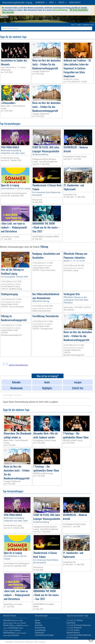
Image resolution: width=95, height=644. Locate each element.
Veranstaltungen (8, 395)
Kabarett (19, 623)
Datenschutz (19, 642)
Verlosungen (6, 631)
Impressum (29, 642)
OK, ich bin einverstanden (79, 10)
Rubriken (40, 2)
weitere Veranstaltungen (15, 365)
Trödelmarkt (17, 630)
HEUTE (61, 2)
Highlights (75, 2)
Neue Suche (18, 395)
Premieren (15, 635)
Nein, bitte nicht (8, 12)
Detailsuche (40, 633)
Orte (52, 2)
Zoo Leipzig (23, 633)
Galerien (20, 625)
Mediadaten (9, 642)
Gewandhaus (15, 621)
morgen (79, 25)
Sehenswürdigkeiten (8, 623)
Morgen (21, 628)
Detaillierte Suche (88, 25)
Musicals (23, 623)
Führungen (17, 633)
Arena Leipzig (7, 635)
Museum (11, 630)
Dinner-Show (8, 625)
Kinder (21, 620)
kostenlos (39, 625)
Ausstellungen (13, 628)
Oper (15, 626)
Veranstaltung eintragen (44, 635)
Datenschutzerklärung (60, 10)
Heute (15, 623)
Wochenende (9, 633)
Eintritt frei (26, 626)
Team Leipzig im (40, 642)
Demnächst (7, 620)
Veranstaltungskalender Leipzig (17, 2)
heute (73, 25)
